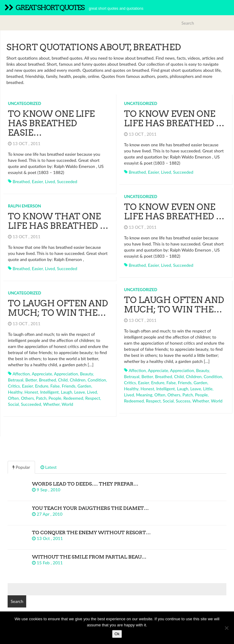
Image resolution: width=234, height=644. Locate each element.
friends (185, 383)
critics (130, 383)
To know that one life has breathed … (58, 221)
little (208, 389)
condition (213, 376)
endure (158, 383)
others (174, 395)
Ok (117, 634)
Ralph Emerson (25, 206)
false (171, 383)
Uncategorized (25, 103)
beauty (202, 370)
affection (137, 370)
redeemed (134, 401)
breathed (21, 181)
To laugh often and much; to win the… (174, 305)
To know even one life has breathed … (174, 118)
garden (200, 383)
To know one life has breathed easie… (51, 123)
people (201, 395)
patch (188, 395)
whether (200, 401)
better (147, 376)
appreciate (158, 370)
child (179, 376)
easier (37, 181)
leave (195, 389)
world (217, 401)
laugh (183, 389)
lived (50, 181)
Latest (49, 467)
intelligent (166, 389)
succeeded (67, 181)
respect (153, 401)
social (168, 401)
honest (147, 389)
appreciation (182, 370)
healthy (131, 389)
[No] (226, 628)
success (183, 401)
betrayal (132, 376)
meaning (144, 395)
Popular (21, 467)
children (194, 376)
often (160, 395)
